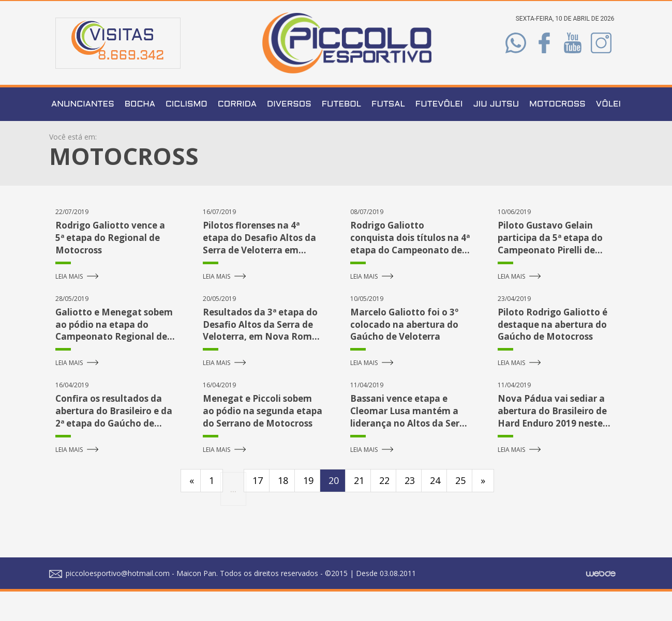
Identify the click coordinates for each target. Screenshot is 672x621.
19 (308, 510)
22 (384, 510)
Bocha (140, 134)
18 (283, 510)
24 (435, 510)
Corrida (237, 134)
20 (334, 510)
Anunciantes (83, 134)
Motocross (557, 134)
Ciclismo (186, 134)
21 (359, 510)
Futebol (341, 134)
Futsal (388, 134)
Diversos (289, 134)
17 (258, 510)
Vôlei (608, 134)
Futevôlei (439, 134)
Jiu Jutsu (496, 134)
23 (410, 510)
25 (460, 510)
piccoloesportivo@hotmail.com (109, 603)
